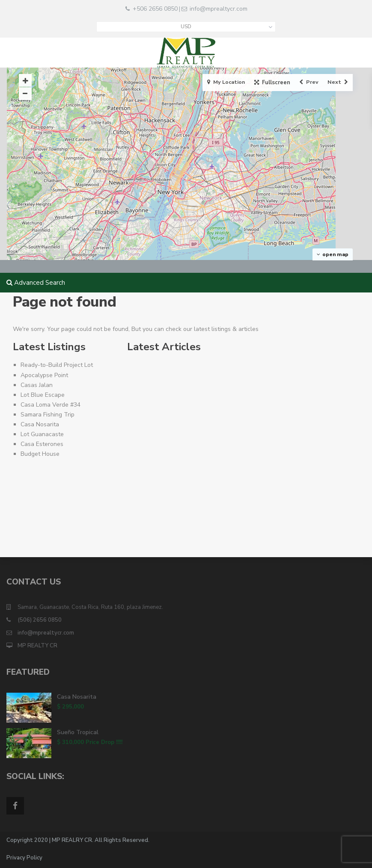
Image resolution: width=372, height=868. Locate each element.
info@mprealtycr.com (219, 9)
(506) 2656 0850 (40, 620)
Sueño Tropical (78, 732)
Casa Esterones (42, 444)
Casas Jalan (37, 385)
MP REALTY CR (37, 646)
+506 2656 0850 (155, 9)
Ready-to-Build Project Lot (57, 365)
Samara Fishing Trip (48, 415)
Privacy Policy (24, 858)
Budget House (40, 454)
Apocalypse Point (44, 375)
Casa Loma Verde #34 (51, 405)
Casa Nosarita (40, 424)
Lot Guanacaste (42, 434)
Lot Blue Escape (43, 395)
